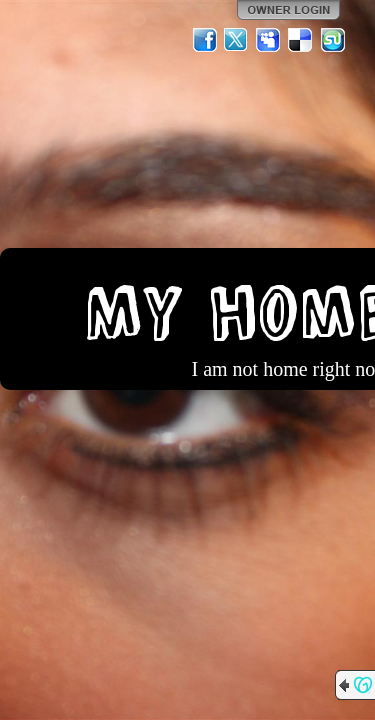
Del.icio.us (301, 40)
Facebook (205, 40)
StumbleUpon (333, 40)
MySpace (269, 40)
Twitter (237, 40)
